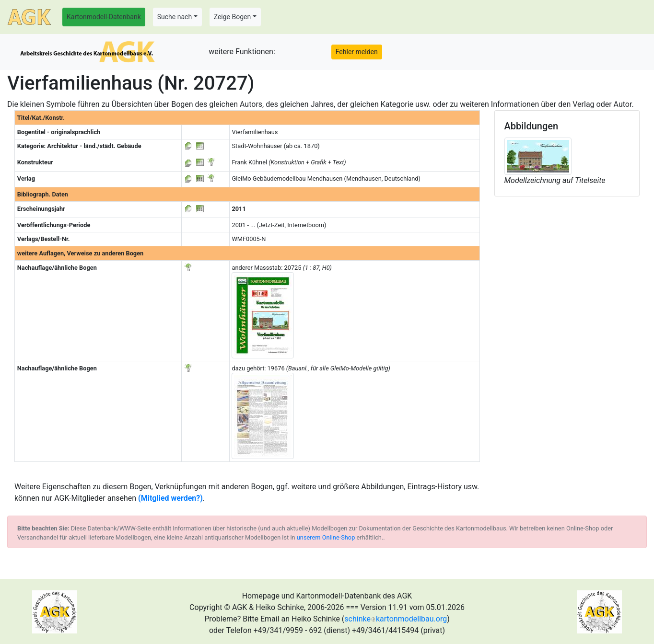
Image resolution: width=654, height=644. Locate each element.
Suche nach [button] (175, 17)
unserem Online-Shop (326, 537)
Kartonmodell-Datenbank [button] (104, 17)
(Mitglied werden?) (170, 498)
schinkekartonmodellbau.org (396, 619)
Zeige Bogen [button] (233, 17)
